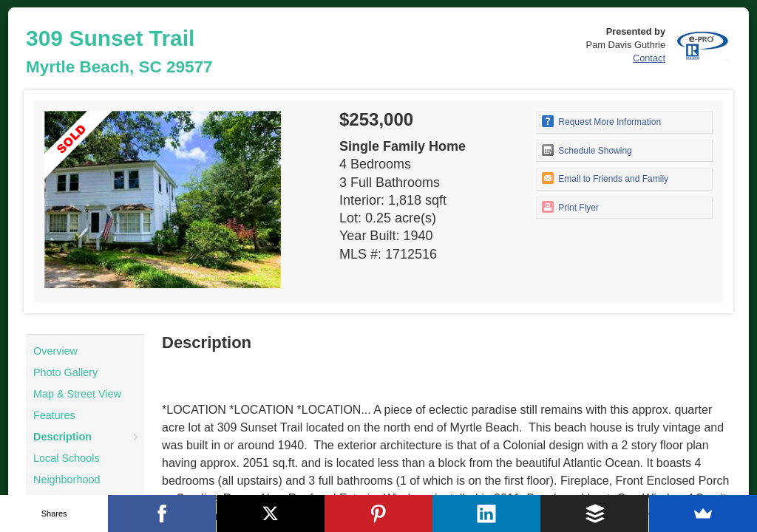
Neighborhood (67, 480)
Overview (55, 351)
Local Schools (67, 458)
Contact (649, 58)
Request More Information (601, 121)
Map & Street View (77, 394)
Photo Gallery (65, 372)
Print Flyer (570, 207)
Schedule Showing (587, 150)
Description (62, 437)
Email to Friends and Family (605, 178)
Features (54, 415)
